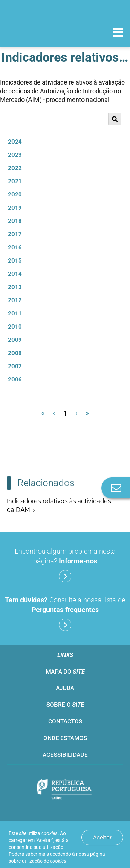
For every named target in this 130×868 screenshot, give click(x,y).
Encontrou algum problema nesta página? (65, 565)
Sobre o (65, 705)
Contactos (65, 721)
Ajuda (65, 688)
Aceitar (102, 837)
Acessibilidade (65, 755)
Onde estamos (65, 738)
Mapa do (65, 672)
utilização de (44, 861)
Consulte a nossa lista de (65, 613)
